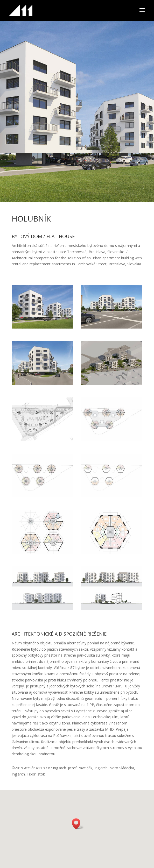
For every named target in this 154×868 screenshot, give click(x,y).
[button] (78, 824)
